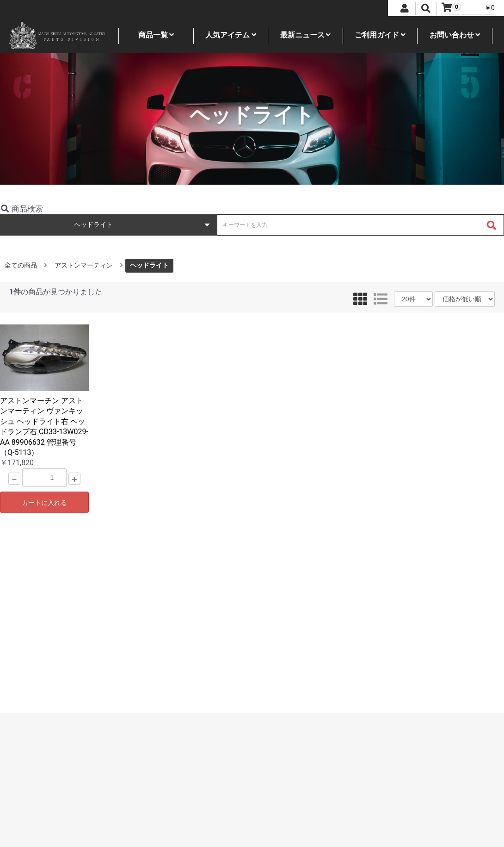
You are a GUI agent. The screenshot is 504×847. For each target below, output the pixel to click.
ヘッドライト (149, 265)
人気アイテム (231, 35)
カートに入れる (44, 503)
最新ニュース (306, 35)
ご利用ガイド (380, 35)
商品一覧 (156, 35)
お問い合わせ (455, 35)
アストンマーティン (84, 265)
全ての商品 (21, 265)
